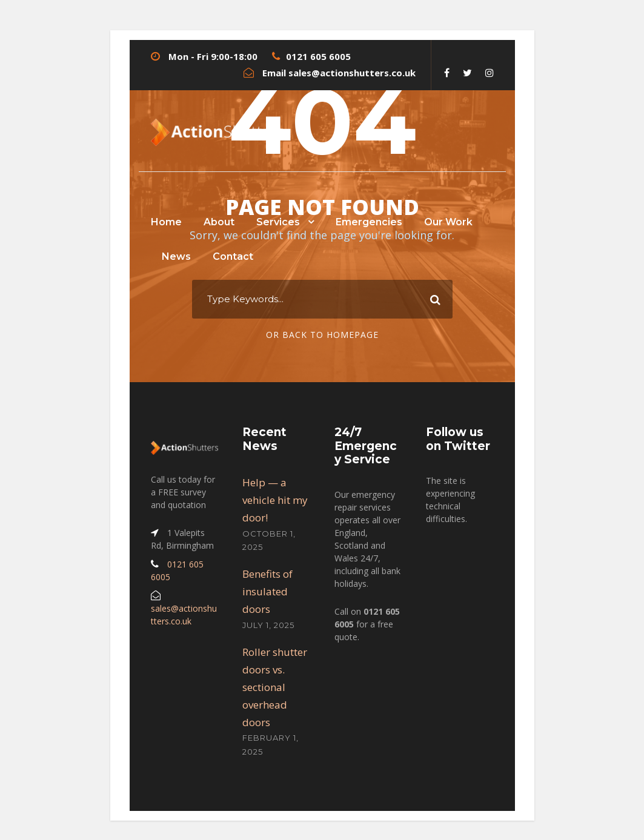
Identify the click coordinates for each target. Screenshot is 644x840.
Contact (233, 256)
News (176, 256)
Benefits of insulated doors (267, 591)
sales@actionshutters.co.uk (352, 73)
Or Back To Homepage (322, 335)
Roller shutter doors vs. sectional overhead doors (275, 687)
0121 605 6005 (318, 56)
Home (166, 222)
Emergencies (369, 222)
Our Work (448, 222)
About (219, 222)
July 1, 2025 (268, 625)
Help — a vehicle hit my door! (275, 500)
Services (278, 222)
